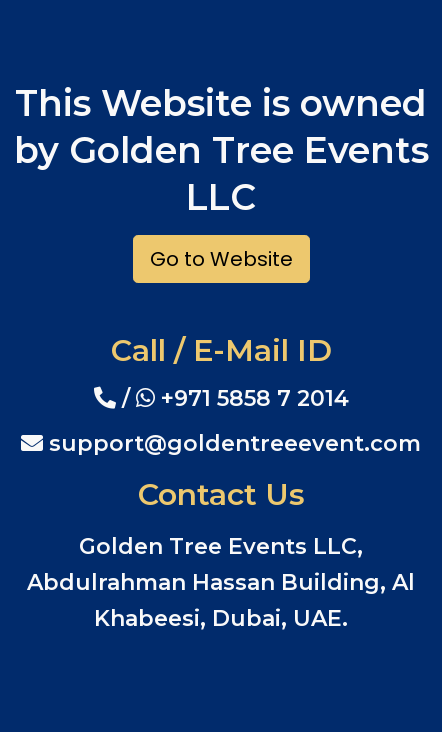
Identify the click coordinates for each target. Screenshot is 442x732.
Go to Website (221, 259)
